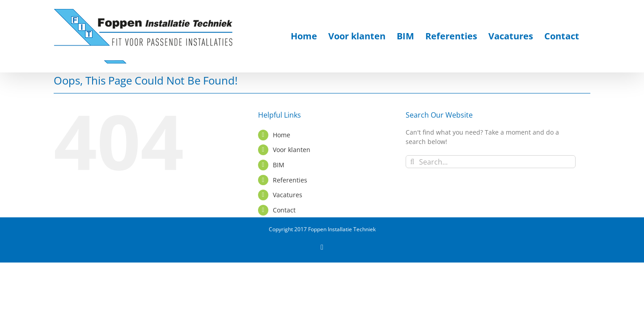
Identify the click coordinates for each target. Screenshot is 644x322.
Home (282, 135)
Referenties (290, 180)
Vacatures (288, 195)
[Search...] (491, 162)
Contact (284, 210)
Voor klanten (292, 150)
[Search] (412, 162)
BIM (279, 165)
